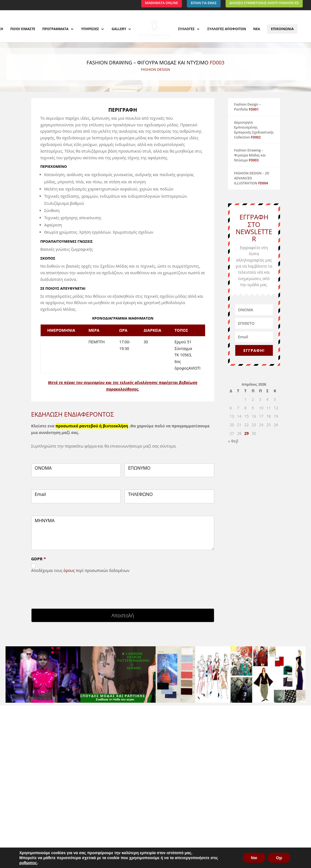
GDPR (39, 559)
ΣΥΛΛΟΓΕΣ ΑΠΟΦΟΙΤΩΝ (226, 29)
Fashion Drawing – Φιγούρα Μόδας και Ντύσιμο (250, 155)
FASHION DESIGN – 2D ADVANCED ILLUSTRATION (252, 178)
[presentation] (73, 589)
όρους (69, 570)
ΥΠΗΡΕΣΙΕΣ (91, 29)
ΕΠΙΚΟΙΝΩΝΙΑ (281, 29)
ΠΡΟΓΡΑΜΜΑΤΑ (57, 29)
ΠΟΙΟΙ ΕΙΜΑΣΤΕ (24, 29)
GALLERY (120, 29)
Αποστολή (123, 615)
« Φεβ (233, 441)
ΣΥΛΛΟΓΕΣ (185, 29)
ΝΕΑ (255, 29)
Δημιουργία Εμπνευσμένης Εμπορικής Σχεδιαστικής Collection (254, 130)
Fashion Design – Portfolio (248, 107)
